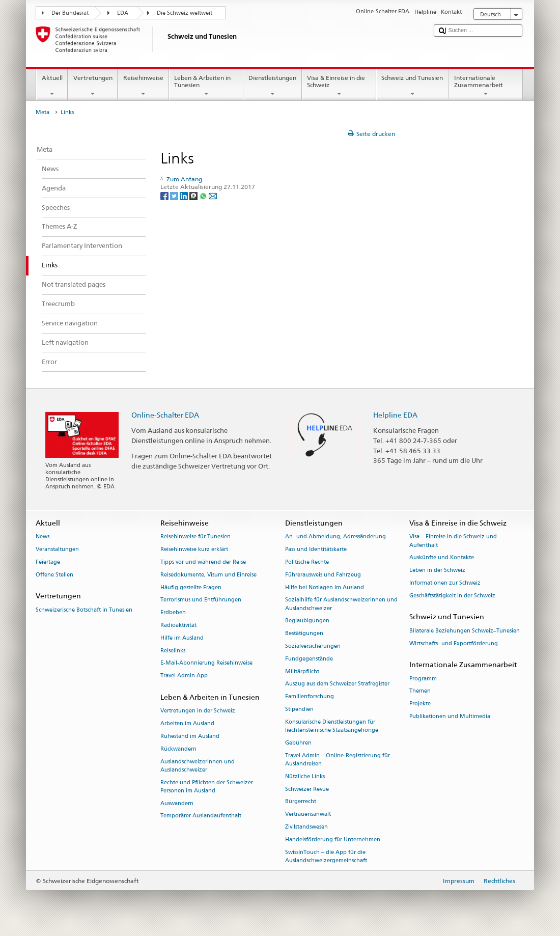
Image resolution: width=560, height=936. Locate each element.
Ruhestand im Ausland (190, 736)
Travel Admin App (184, 676)
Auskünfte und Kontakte (442, 558)
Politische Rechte (307, 562)
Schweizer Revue (307, 789)
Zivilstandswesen (306, 827)
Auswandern (177, 803)
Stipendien (299, 709)
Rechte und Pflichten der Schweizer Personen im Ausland (207, 787)
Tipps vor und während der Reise (203, 562)
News (43, 537)
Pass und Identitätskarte (316, 550)
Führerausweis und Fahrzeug (323, 575)
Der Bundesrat (70, 13)
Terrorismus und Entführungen (201, 600)
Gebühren (298, 743)
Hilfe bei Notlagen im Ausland (325, 587)
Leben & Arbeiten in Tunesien (206, 86)
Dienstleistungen (273, 86)
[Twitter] (175, 195)
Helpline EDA (395, 415)
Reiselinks (173, 651)
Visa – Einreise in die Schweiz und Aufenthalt (453, 541)
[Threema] (194, 195)
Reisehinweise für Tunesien (195, 537)
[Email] (213, 195)
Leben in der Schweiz (437, 571)
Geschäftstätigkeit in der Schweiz (452, 596)
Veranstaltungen (57, 550)
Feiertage (48, 562)
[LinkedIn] (185, 195)
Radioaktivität (178, 625)
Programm (423, 679)
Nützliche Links (305, 776)
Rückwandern (178, 749)
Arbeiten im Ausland (187, 723)
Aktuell (52, 86)
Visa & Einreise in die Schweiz (339, 86)
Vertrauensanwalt (308, 815)
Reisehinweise (143, 86)
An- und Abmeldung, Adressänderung (335, 537)
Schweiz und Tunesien (412, 86)
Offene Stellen (54, 575)
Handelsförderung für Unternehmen (333, 839)
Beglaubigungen (307, 621)
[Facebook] (165, 195)
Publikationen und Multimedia (450, 716)
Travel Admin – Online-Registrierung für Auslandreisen (338, 760)
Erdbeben (173, 613)
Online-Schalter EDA (165, 415)
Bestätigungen (304, 634)
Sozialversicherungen (313, 646)
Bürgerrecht (301, 802)
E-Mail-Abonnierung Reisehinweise (206, 663)
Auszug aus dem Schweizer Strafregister (337, 684)
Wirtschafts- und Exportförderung (454, 643)
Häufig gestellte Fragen (191, 587)
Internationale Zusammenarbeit (486, 86)
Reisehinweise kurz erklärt (194, 550)
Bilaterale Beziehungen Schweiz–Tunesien (465, 631)
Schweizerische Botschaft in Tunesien (84, 610)
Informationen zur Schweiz (445, 583)
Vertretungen (93, 86)
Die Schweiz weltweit (185, 13)
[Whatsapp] (204, 195)
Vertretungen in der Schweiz (198, 711)
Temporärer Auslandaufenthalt (201, 816)
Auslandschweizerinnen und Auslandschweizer (198, 766)
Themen (420, 691)
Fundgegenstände (309, 659)
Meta (43, 112)
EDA (123, 13)
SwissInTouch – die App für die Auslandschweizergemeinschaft (326, 856)
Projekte (420, 704)
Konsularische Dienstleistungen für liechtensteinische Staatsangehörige (332, 726)
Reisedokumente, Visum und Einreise (208, 575)
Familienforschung (310, 697)
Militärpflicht (302, 671)
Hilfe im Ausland (182, 638)
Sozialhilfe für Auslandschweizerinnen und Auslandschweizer (341, 604)
